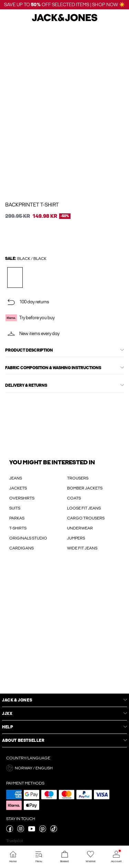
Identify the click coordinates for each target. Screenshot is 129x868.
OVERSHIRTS (22, 498)
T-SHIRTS (18, 528)
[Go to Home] (13, 857)
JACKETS (18, 488)
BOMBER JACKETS (85, 488)
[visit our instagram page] (21, 831)
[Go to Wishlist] (90, 857)
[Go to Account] (116, 857)
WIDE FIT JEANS (82, 548)
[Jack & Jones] (65, 20)
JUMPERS (76, 538)
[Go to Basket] (64, 857)
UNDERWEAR (80, 528)
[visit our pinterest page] (43, 831)
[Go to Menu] (39, 857)
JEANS (16, 478)
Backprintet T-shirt (32, 205)
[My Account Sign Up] (64, 629)
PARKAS (17, 518)
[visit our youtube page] (32, 831)
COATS (74, 498)
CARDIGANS (21, 548)
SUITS (15, 508)
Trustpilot (14, 841)
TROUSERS (78, 478)
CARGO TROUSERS (86, 518)
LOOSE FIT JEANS (84, 508)
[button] (64, 768)
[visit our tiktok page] (54, 831)
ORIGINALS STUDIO (28, 538)
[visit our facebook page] (10, 831)
